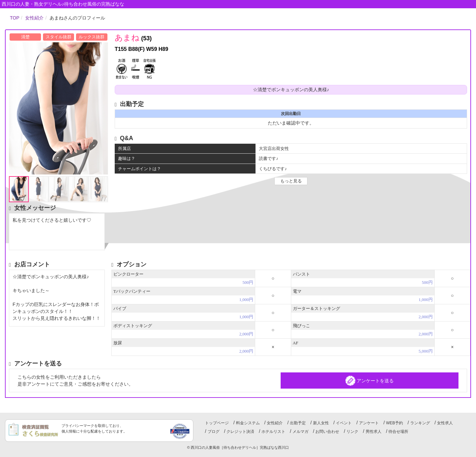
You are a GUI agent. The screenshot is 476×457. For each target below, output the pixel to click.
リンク (352, 432)
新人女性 (321, 423)
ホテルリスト (273, 432)
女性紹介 (275, 423)
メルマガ (300, 432)
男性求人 (374, 432)
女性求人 (445, 423)
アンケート (369, 423)
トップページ (217, 423)
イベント (344, 423)
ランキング (420, 423)
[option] (59, 108)
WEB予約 (395, 423)
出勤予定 (298, 423)
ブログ (214, 432)
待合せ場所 (398, 432)
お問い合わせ (327, 432)
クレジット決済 (240, 432)
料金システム (248, 423)
